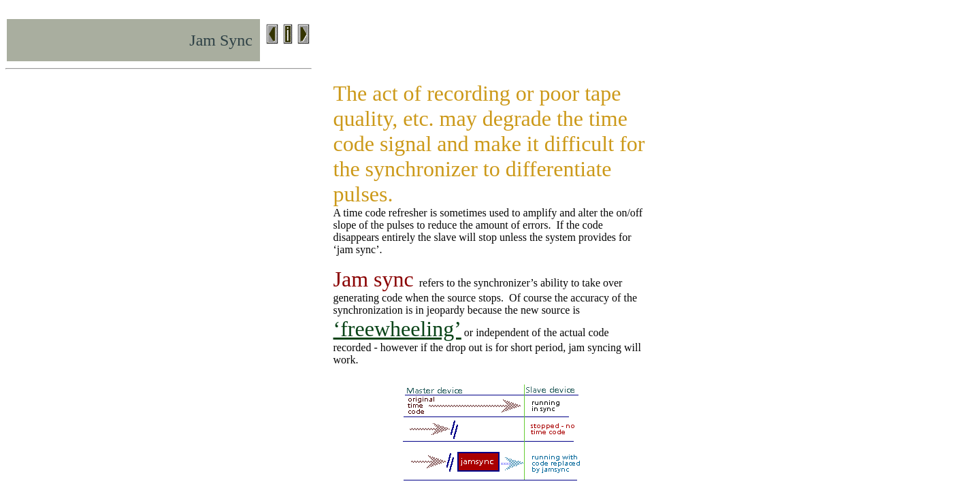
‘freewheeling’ (397, 329)
